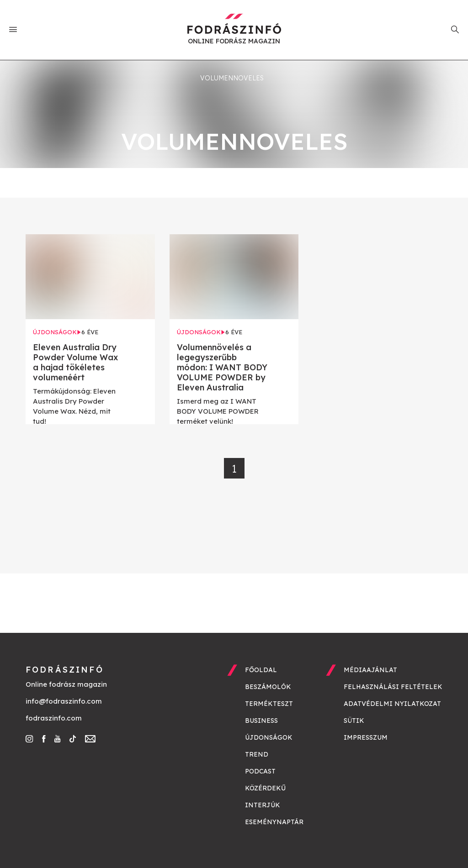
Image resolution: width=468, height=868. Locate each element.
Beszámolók (268, 687)
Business (261, 721)
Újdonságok (269, 737)
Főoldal (261, 670)
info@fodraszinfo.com (64, 701)
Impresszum (366, 737)
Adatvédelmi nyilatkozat (392, 704)
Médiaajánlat (370, 670)
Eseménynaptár (274, 822)
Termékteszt (269, 704)
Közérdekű (265, 788)
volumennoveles (232, 78)
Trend (257, 754)
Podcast (260, 771)
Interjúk (263, 805)
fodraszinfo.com (54, 718)
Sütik (354, 721)
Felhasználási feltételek (393, 687)
